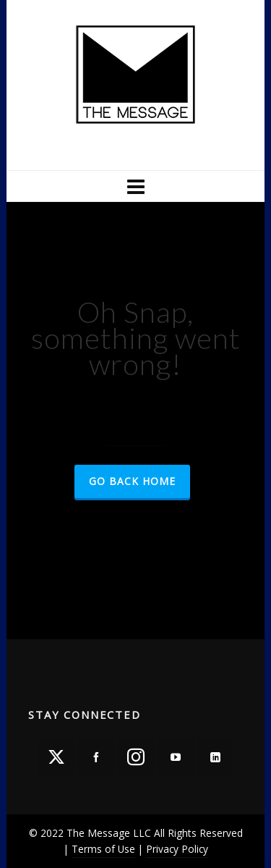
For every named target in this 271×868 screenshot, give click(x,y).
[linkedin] (215, 757)
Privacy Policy (177, 849)
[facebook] (96, 757)
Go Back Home (132, 481)
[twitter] (56, 757)
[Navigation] (135, 186)
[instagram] (136, 757)
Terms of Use (103, 849)
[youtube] (176, 757)
